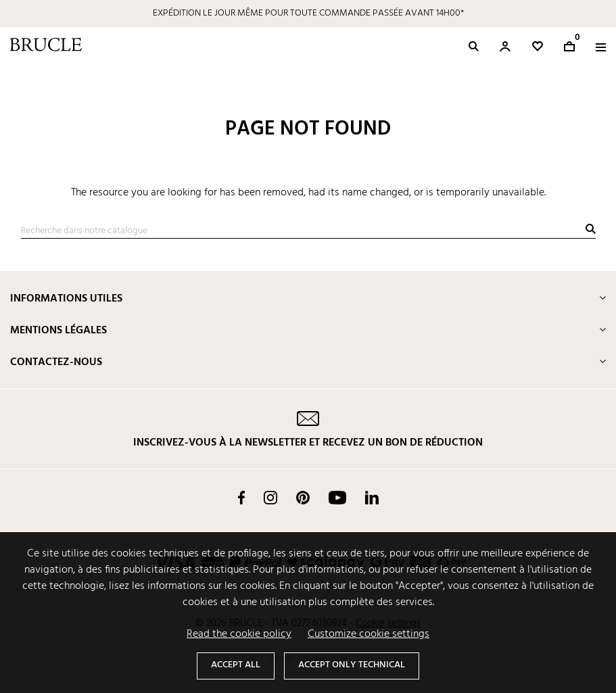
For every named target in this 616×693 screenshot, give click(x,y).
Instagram (270, 498)
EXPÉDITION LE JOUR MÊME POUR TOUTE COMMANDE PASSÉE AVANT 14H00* (308, 13)
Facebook (241, 498)
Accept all (236, 665)
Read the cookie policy (239, 634)
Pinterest (303, 498)
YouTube (337, 498)
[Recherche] (308, 231)
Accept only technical (352, 665)
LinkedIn (372, 498)
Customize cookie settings (369, 634)
